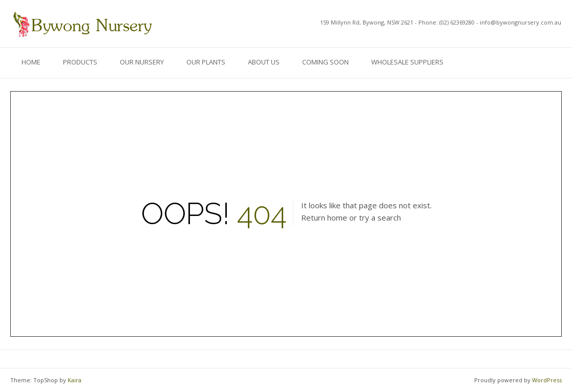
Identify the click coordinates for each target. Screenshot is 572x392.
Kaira (75, 380)
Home (31, 62)
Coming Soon (325, 62)
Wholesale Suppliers (407, 62)
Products (80, 62)
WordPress (547, 380)
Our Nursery (142, 62)
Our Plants (206, 62)
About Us (264, 62)
